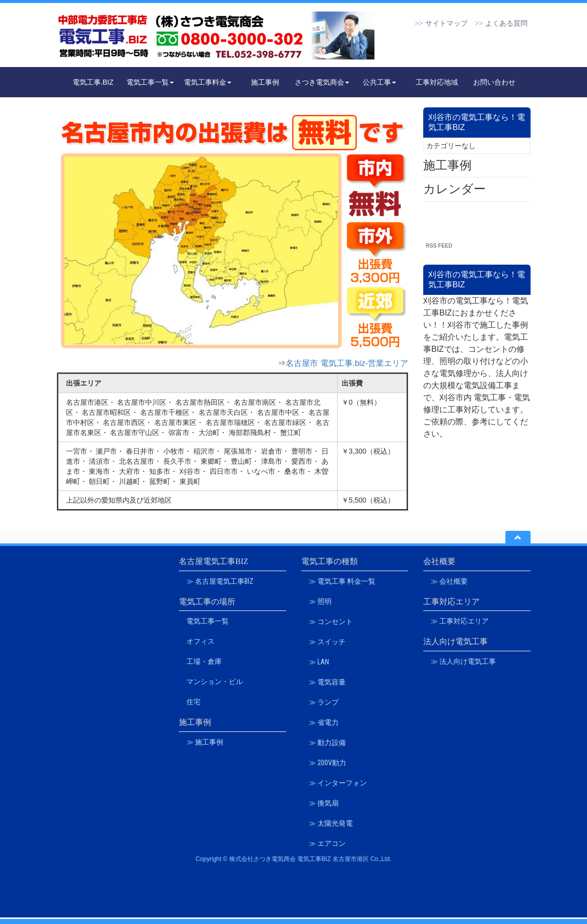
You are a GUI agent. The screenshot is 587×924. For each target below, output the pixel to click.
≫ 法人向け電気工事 (463, 661)
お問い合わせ (494, 82)
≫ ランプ (324, 702)
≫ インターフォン (338, 783)
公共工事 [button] (379, 82)
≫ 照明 (320, 601)
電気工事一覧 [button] (150, 82)
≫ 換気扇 (324, 803)
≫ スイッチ (327, 642)
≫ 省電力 (324, 722)
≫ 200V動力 (328, 763)
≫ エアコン (327, 843)
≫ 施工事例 (205, 742)
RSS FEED (439, 245)
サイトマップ (446, 23)
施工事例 (265, 82)
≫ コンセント (331, 622)
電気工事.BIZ (93, 82)
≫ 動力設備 (327, 743)
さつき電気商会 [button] (322, 82)
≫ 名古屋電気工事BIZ (220, 581)
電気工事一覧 (208, 621)
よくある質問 (506, 23)
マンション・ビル (215, 682)
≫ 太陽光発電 (331, 823)
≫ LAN (319, 662)
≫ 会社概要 (449, 581)
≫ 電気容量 (327, 682)
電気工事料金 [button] (208, 82)
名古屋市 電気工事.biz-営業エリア (347, 363)
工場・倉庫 (204, 661)
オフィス (201, 641)
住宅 (193, 702)
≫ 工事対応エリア (460, 621)
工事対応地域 (437, 82)
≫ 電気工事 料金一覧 (342, 581)
